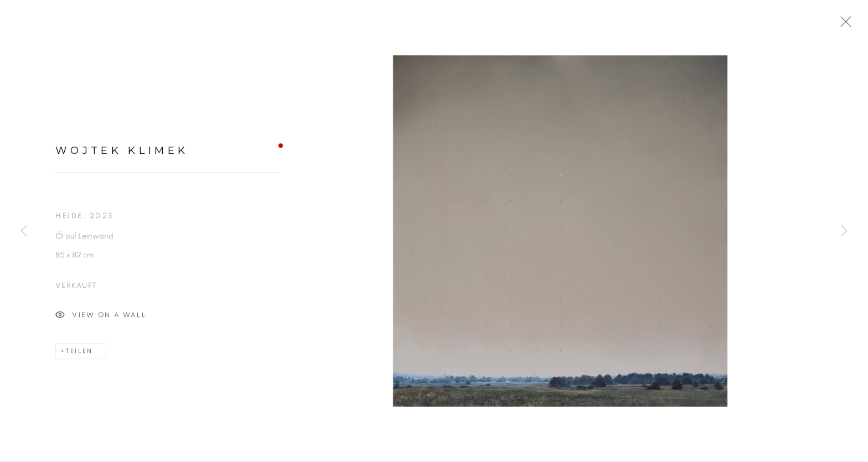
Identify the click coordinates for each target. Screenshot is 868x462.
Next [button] (844, 231)
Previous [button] (24, 231)
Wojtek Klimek (122, 152)
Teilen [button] (79, 353)
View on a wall (101, 317)
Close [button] (843, 25)
